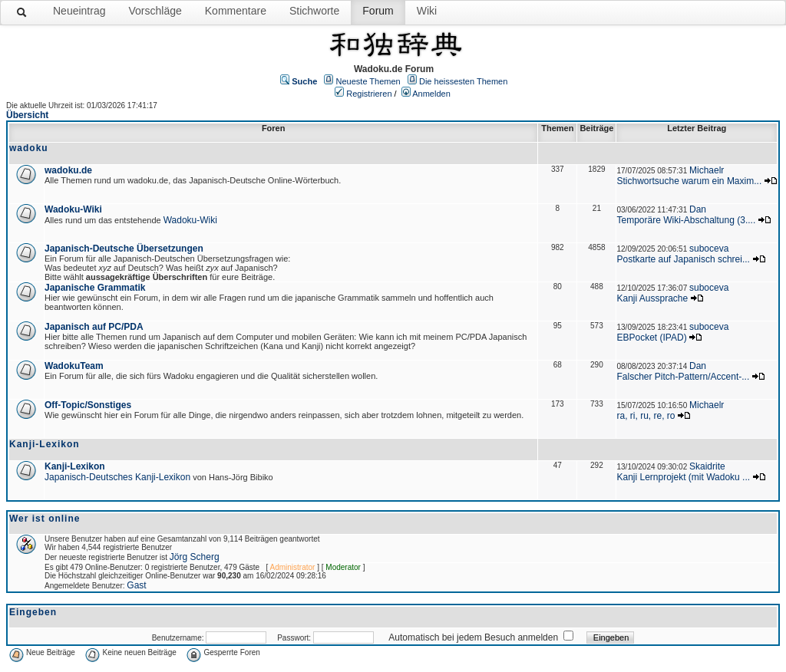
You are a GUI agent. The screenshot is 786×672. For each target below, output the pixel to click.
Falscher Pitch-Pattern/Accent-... (683, 377)
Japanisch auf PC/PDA (94, 327)
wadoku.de (68, 170)
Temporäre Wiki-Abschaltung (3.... (686, 220)
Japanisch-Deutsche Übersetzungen (124, 249)
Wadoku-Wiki (73, 209)
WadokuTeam (74, 366)
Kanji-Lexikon (75, 466)
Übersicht (27, 115)
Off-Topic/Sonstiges (88, 405)
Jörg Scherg (195, 557)
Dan (698, 209)
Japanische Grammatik (95, 288)
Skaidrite (707, 466)
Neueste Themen (368, 81)
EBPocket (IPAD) (651, 338)
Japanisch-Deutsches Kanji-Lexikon (117, 477)
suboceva (709, 249)
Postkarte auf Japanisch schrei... (683, 259)
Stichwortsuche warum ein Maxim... (689, 181)
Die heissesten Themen (463, 81)
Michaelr (707, 170)
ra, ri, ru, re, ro (646, 416)
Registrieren (369, 94)
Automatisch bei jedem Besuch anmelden (473, 637)
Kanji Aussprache (652, 298)
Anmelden (431, 94)
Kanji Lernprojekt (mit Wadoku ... (683, 477)
